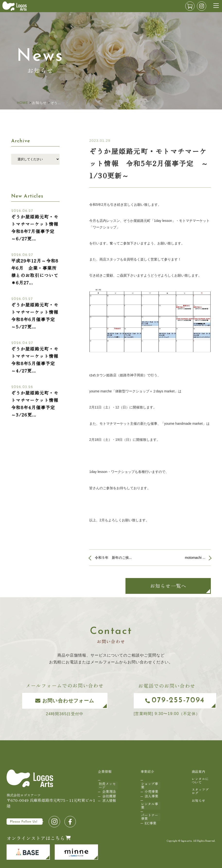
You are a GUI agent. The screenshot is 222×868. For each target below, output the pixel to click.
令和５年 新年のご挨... (113, 558)
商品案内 (198, 771)
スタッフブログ (200, 789)
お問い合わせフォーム (59, 701)
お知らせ (198, 798)
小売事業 (151, 789)
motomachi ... (195, 558)
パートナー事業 (149, 811)
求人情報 (108, 796)
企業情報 (105, 771)
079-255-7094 (170, 701)
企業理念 (108, 789)
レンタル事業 (149, 801)
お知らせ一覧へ (168, 586)
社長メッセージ (107, 784)
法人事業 (151, 792)
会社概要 (108, 792)
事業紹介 (147, 771)
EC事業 (150, 816)
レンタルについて (200, 780)
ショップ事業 (149, 784)
